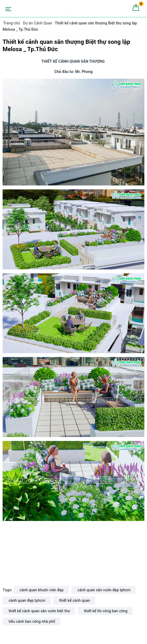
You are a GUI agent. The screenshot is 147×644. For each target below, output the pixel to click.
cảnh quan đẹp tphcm (27, 600)
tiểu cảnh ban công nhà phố (32, 621)
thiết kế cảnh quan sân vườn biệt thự (39, 611)
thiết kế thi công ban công (106, 611)
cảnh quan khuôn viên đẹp (42, 590)
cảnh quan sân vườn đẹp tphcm (104, 590)
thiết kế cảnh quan (75, 600)
